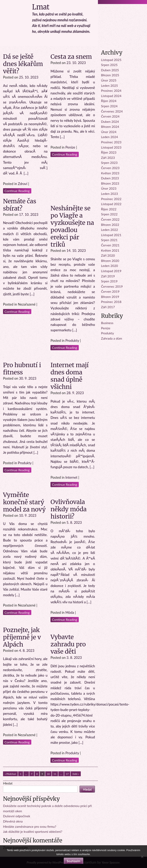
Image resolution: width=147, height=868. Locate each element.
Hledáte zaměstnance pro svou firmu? (30, 826)
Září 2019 (108, 276)
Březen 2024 (110, 127)
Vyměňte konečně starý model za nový (24, 502)
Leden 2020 (109, 266)
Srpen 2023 (109, 163)
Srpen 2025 (109, 65)
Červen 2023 (110, 168)
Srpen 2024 (109, 106)
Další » (76, 774)
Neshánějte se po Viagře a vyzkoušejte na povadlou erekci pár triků (72, 226)
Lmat (41, 7)
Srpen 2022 (109, 214)
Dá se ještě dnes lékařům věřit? (23, 64)
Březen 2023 (110, 183)
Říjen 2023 (109, 152)
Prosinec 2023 (111, 142)
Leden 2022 (109, 230)
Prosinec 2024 (111, 90)
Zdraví (23, 184)
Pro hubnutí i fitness (22, 369)
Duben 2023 (110, 178)
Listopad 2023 (111, 147)
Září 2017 (108, 307)
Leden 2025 (109, 85)
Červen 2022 (110, 219)
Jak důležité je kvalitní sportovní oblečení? (33, 831)
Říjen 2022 (109, 209)
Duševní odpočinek (17, 816)
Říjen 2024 (109, 101)
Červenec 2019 (112, 286)
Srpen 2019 (109, 281)
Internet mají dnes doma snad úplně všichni (70, 376)
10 (48, 774)
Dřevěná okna (13, 821)
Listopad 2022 (111, 204)
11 (55, 774)
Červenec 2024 (112, 111)
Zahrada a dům (111, 338)
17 (67, 774)
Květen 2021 (110, 250)
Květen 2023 (110, 173)
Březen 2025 (110, 75)
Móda (70, 612)
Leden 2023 (109, 194)
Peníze (70, 147)
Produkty (72, 340)
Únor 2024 (109, 132)
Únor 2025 (109, 80)
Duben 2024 (110, 121)
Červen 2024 (110, 116)
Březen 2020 (110, 261)
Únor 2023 (109, 188)
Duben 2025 (110, 70)
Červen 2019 (110, 291)
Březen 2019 (110, 297)
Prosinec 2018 (111, 302)
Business (107, 323)
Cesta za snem (71, 57)
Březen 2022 (110, 225)
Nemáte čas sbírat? (20, 205)
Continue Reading (17, 191)
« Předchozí (10, 774)
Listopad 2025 (111, 60)
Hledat (8, 783)
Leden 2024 (109, 137)
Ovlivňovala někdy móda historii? (69, 509)
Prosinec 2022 (111, 199)
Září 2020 (108, 255)
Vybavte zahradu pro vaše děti (68, 644)
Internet (71, 477)
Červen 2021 (110, 245)
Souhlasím (74, 861)
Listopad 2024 (111, 96)
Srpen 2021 (109, 240)
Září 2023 (108, 158)
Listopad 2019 (111, 271)
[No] (142, 857)
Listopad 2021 (111, 235)
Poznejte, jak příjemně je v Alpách (22, 637)
